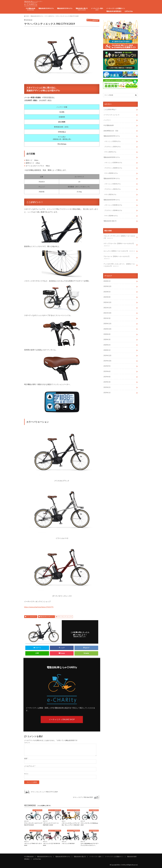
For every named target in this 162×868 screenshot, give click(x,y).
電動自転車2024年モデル (46, 8)
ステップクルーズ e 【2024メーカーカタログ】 (119, 245)
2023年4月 (107, 297)
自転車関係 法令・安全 (111, 131)
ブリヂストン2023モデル (113, 189)
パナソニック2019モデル (113, 141)
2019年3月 (107, 382)
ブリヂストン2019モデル (113, 147)
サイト (26, 774)
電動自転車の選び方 (82, 9)
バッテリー (107, 120)
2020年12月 (107, 324)
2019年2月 (107, 387)
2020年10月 (107, 329)
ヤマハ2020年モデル (111, 173)
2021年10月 (107, 313)
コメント (27, 742)
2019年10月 (107, 361)
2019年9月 (107, 366)
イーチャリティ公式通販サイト (116, 8)
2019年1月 (107, 393)
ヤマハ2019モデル (31, 617)
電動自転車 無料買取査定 (114, 11)
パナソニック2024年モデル (113, 205)
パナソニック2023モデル (113, 184)
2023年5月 (107, 292)
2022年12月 (107, 302)
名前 (26, 758)
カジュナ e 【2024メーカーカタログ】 (119, 251)
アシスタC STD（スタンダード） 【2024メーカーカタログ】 (119, 265)
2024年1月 (107, 281)
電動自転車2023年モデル (65, 8)
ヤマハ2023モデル (110, 194)
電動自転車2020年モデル (112, 157)
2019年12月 (107, 355)
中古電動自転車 (31, 9)
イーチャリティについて (111, 115)
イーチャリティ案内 (97, 9)
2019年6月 (107, 371)
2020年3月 (107, 339)
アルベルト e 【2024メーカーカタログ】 (117, 258)
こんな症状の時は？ (110, 109)
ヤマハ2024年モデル (111, 216)
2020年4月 (107, 334)
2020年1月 (107, 350)
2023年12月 (107, 286)
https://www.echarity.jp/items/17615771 (39, 607)
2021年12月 (107, 308)
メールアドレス (30, 766)
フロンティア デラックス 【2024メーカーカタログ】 (119, 237)
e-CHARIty (123, 865)
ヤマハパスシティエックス (65, 617)
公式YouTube (129, 11)
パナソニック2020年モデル (113, 163)
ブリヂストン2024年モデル (113, 210)
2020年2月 (107, 345)
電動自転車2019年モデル (47, 617)
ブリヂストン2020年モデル (113, 168)
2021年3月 (107, 318)
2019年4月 (107, 377)
